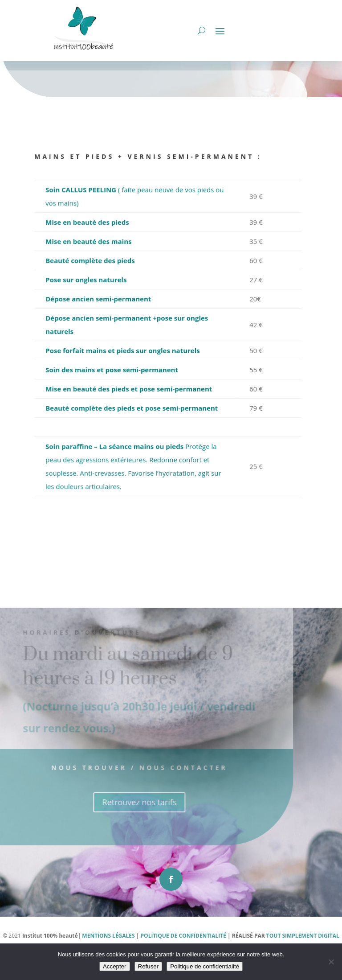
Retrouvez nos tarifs (128, 827)
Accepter (115, 966)
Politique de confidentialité (205, 966)
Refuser (149, 966)
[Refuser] (331, 962)
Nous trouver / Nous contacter (128, 793)
